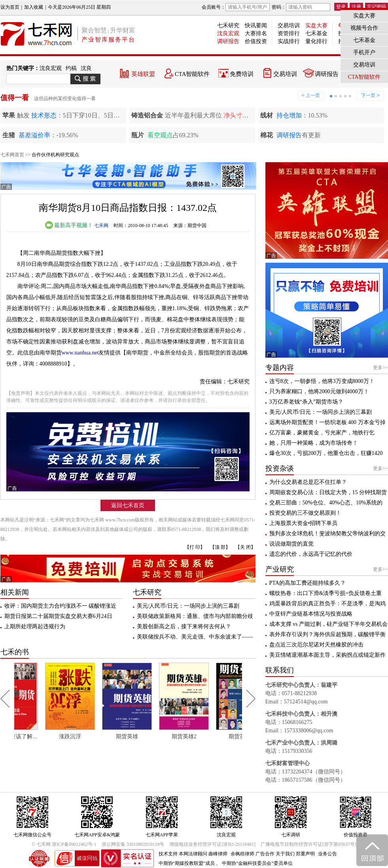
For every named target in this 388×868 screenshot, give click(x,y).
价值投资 (256, 41)
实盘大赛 (316, 26)
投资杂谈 (280, 468)
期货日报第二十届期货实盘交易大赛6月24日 (58, 616)
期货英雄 (153, 736)
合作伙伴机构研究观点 (55, 155)
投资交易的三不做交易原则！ (305, 513)
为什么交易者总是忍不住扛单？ (308, 482)
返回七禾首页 (128, 505)
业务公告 (327, 854)
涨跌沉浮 (96, 736)
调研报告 (228, 41)
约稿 (71, 68)
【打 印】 (195, 547)
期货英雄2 (210, 736)
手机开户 (364, 52)
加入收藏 (34, 7)
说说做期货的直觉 (291, 544)
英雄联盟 (143, 74)
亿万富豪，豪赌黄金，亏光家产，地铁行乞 (322, 433)
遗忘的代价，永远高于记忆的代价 (311, 554)
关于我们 (285, 854)
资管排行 (289, 33)
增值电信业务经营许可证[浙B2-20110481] (212, 844)
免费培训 (242, 74)
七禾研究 (228, 26)
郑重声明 (305, 854)
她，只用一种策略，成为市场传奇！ (314, 443)
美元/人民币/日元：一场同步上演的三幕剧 (188, 606)
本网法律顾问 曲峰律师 (203, 854)
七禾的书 (15, 652)
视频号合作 (364, 28)
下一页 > (370, 95)
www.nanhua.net (80, 353)
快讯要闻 (256, 26)
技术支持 (168, 854)
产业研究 (280, 569)
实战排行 (289, 41)
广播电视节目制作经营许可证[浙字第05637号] (309, 844)
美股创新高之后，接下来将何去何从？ (184, 626)
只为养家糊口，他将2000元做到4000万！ (319, 391)
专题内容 (280, 368)
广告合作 (265, 854)
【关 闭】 (245, 547)
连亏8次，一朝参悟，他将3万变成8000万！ (322, 381)
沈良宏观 (228, 33)
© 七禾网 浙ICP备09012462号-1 (64, 844)
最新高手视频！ (69, 225)
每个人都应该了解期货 (42, 736)
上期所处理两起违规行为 (35, 626)
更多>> (380, 368)
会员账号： (236, 7)
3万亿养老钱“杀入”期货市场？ (306, 402)
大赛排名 (256, 33)
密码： (301, 7)
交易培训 (289, 26)
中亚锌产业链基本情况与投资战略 (311, 614)
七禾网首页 (12, 155)
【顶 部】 (220, 547)
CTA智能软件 (192, 74)
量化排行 (316, 41)
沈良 (86, 68)
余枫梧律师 (242, 854)
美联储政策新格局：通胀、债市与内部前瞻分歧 (195, 616)
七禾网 (101, 226)
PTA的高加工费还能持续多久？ (308, 583)
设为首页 (10, 7)
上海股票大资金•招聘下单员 (304, 523)
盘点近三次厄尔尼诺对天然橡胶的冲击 (316, 645)
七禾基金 (316, 33)
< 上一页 (311, 95)
